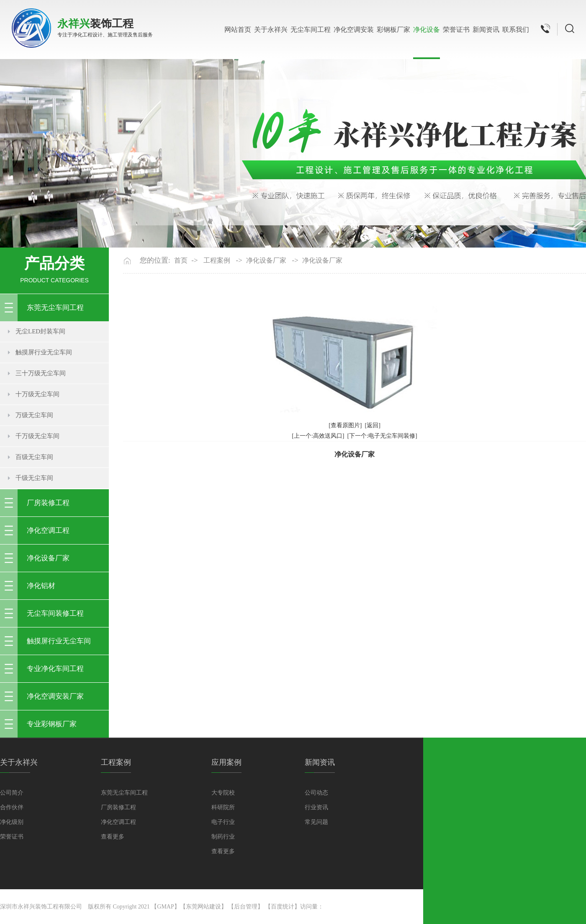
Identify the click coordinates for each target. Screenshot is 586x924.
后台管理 (246, 907)
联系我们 (516, 30)
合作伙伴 (12, 807)
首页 (181, 261)
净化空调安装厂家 (55, 696)
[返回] (373, 425)
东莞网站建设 (203, 907)
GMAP (165, 907)
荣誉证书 (456, 30)
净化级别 (12, 822)
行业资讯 (316, 807)
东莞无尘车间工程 (55, 308)
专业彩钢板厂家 (52, 724)
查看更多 (113, 837)
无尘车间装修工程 (55, 613)
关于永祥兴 (271, 30)
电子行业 (223, 822)
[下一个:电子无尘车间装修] (382, 436)
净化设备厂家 (48, 558)
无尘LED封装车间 (40, 331)
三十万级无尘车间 (41, 373)
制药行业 (223, 837)
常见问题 (316, 822)
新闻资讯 (486, 30)
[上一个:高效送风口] (318, 436)
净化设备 (427, 30)
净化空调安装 (354, 30)
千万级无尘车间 (37, 436)
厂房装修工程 (48, 503)
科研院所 (223, 807)
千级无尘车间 (34, 478)
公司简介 (12, 793)
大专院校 (223, 793)
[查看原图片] (345, 425)
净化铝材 (41, 586)
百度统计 (283, 907)
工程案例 (217, 261)
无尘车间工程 (311, 30)
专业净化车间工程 (55, 669)
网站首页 (238, 30)
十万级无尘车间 (37, 394)
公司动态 (316, 793)
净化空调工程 (48, 530)
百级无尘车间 (34, 457)
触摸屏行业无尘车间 (44, 352)
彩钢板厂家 (393, 30)
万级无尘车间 (34, 415)
